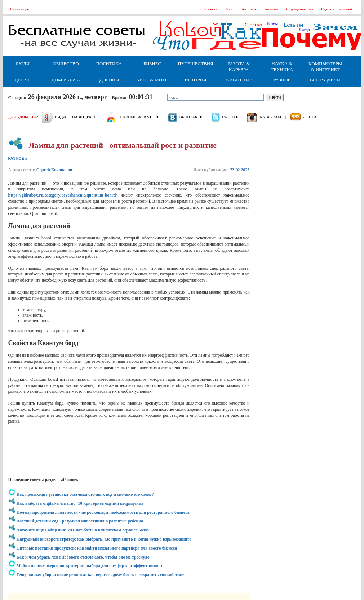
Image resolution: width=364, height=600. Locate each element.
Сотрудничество (299, 9)
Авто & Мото (152, 80)
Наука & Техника (282, 67)
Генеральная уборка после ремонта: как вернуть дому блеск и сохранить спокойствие (101, 575)
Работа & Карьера (239, 67)
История (195, 80)
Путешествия (196, 64)
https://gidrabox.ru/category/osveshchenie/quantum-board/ (63, 195)
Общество (66, 64)
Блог (229, 9)
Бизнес (152, 64)
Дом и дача (66, 80)
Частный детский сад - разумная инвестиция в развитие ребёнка (80, 521)
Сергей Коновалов (54, 170)
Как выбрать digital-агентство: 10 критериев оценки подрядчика (80, 503)
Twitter (230, 117)
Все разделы (325, 80)
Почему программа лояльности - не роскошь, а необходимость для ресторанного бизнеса (103, 512)
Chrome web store (140, 117)
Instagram (270, 117)
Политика (109, 64)
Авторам (249, 9)
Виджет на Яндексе (76, 117)
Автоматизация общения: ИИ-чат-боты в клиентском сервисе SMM (83, 530)
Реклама (271, 9)
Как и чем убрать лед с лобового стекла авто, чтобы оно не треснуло (83, 557)
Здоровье (109, 80)
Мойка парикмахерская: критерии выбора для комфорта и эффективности (90, 566)
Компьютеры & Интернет (325, 67)
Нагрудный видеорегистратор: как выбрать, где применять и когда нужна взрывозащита (104, 539)
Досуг (23, 80)
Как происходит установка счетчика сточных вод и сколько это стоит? (85, 494)
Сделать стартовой (337, 9)
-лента (310, 117)
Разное (282, 80)
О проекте (209, 9)
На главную (20, 9)
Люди (23, 64)
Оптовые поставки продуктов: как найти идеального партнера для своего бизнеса (97, 548)
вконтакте (191, 117)
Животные (239, 80)
